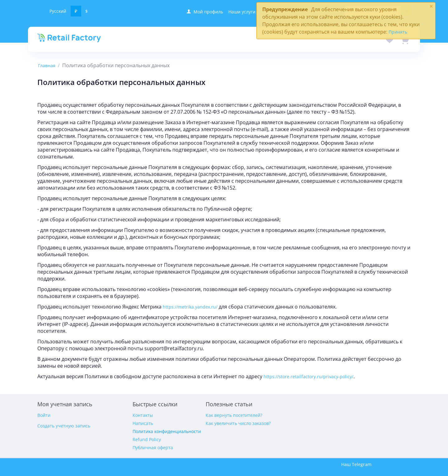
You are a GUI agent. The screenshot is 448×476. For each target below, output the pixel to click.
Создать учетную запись (64, 426)
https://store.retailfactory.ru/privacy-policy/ (308, 377)
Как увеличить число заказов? (238, 423)
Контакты (143, 415)
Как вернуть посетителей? (234, 415)
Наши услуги (242, 12)
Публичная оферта (153, 448)
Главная (47, 66)
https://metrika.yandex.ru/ (190, 307)
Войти (44, 415)
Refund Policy (147, 439)
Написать (143, 423)
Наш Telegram (356, 464)
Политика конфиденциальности (167, 431)
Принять (398, 32)
